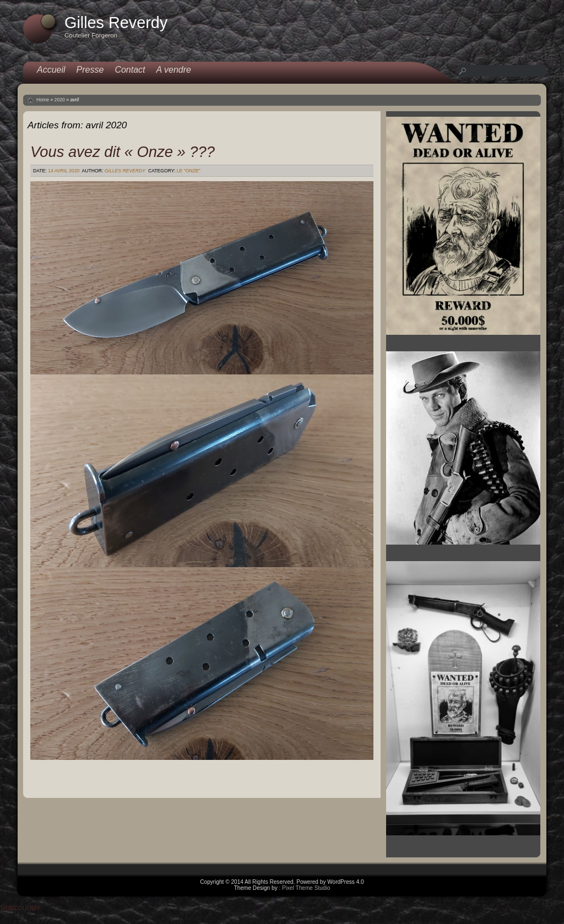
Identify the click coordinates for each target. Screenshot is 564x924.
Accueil (51, 70)
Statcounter (20, 907)
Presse (90, 70)
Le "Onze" (189, 171)
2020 (60, 100)
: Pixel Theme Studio (304, 888)
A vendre (174, 70)
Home (43, 100)
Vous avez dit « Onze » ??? (123, 152)
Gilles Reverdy (125, 171)
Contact (130, 70)
